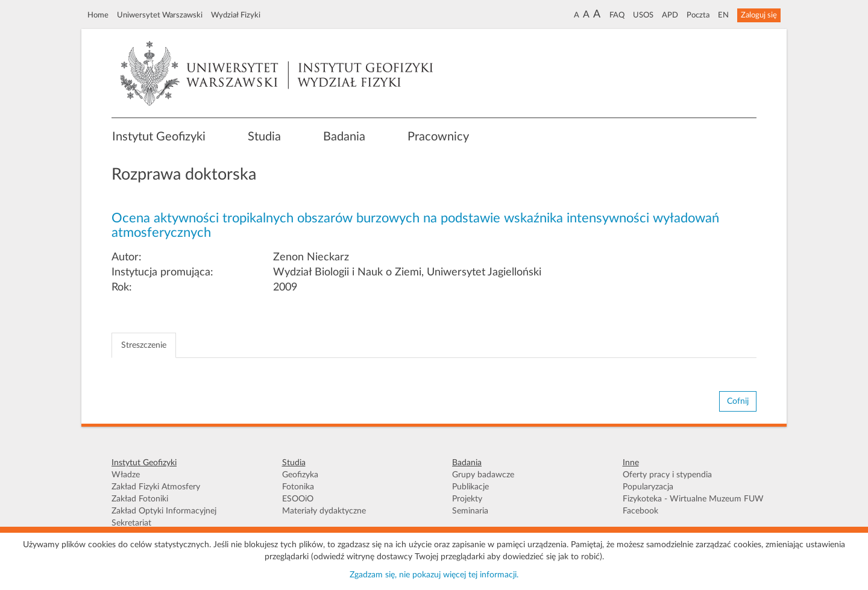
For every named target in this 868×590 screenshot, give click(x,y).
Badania (344, 137)
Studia (264, 137)
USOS (643, 15)
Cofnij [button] (738, 401)
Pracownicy (438, 137)
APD (670, 15)
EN (723, 15)
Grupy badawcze (483, 475)
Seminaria (470, 511)
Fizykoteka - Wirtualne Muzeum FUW (693, 499)
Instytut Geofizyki (159, 137)
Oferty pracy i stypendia (667, 475)
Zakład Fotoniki (140, 499)
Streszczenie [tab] (144, 345)
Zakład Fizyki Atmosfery (156, 487)
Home (98, 15)
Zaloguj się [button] (759, 15)
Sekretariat (131, 523)
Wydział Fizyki (236, 15)
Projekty (467, 499)
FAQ (617, 15)
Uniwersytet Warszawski (160, 15)
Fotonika (298, 487)
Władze (126, 475)
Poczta (698, 15)
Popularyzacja (648, 487)
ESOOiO (298, 499)
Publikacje (470, 487)
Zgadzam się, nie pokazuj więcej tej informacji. (434, 575)
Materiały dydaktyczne (324, 511)
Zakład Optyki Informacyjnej (164, 511)
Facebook (640, 511)
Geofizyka (300, 475)
